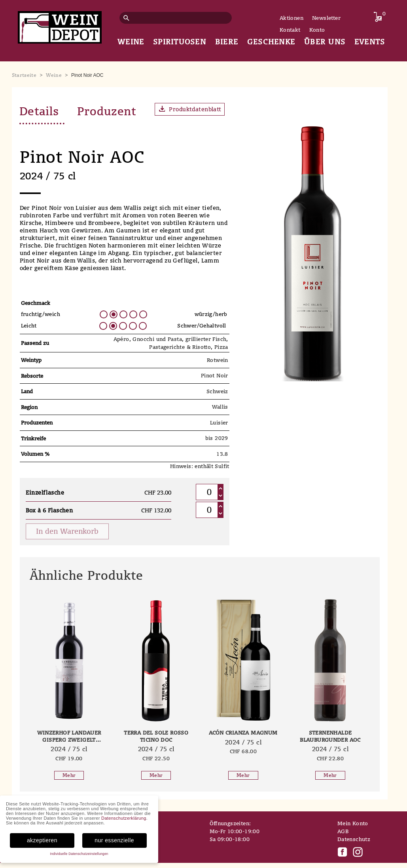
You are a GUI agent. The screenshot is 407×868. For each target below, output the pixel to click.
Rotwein (218, 361)
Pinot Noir (215, 377)
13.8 (222, 455)
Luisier (219, 423)
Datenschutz (354, 840)
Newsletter (326, 18)
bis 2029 (217, 439)
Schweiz (217, 392)
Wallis (220, 408)
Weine (54, 75)
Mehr (69, 776)
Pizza (221, 348)
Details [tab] (41, 111)
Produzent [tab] (112, 111)
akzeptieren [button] (42, 841)
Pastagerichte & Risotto (180, 348)
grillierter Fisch (206, 340)
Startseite (24, 75)
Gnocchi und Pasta (157, 340)
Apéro (121, 340)
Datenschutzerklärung (124, 819)
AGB (343, 832)
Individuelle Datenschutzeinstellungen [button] (79, 855)
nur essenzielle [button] (114, 841)
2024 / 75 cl (69, 750)
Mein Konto (353, 824)
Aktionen (292, 18)
